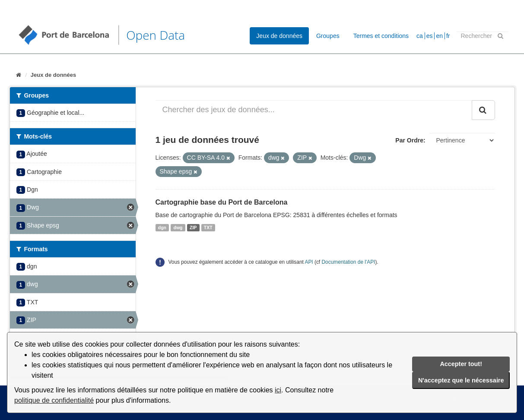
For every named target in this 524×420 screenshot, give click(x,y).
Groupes (328, 36)
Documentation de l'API (348, 262)
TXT (208, 227)
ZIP (193, 227)
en (439, 36)
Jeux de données (279, 36)
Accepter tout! (461, 364)
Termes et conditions (381, 36)
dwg (178, 227)
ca (420, 36)
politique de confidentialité (54, 400)
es (430, 36)
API (309, 262)
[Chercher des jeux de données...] (314, 110)
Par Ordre (409, 140)
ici (278, 390)
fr (448, 36)
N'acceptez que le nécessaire (461, 380)
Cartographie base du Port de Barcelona (222, 202)
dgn (162, 227)
